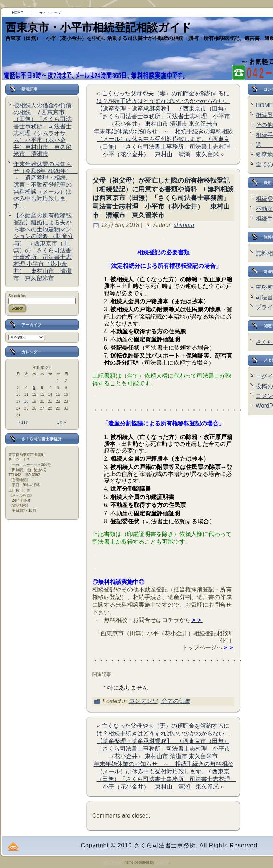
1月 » (62, 422)
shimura (184, 225)
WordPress (112, 862)
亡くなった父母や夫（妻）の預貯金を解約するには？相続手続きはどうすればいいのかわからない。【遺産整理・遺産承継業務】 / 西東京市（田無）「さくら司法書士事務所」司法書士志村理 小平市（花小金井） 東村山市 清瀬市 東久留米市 (163, 109)
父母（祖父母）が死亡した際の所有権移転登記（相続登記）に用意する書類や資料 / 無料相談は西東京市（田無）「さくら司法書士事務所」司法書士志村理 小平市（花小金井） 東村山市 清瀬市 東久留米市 (163, 198)
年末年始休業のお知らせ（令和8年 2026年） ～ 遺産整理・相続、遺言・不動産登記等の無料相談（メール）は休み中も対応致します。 (46, 185)
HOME (264, 105)
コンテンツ (143, 701)
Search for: (17, 296)
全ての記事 (175, 701)
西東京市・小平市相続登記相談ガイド (99, 27)
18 (26, 401)
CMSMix (162, 862)
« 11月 (24, 422)
